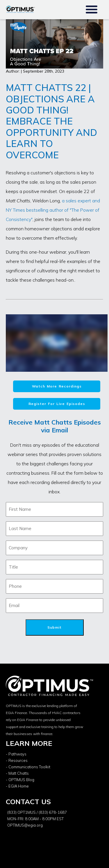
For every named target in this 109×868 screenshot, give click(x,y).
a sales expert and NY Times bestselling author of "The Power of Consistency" (53, 210)
